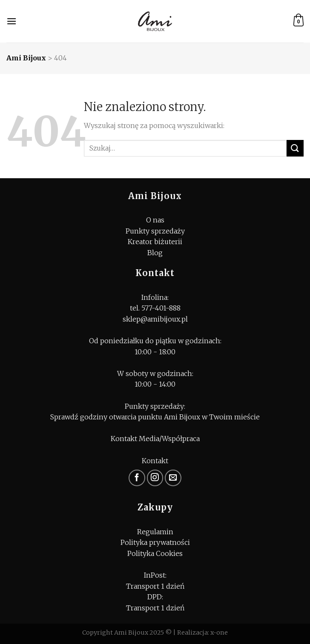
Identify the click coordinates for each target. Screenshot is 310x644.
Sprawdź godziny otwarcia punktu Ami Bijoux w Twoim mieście (155, 417)
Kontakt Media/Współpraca (155, 439)
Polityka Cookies (155, 553)
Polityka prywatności (155, 542)
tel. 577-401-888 (155, 308)
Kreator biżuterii (155, 242)
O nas (155, 220)
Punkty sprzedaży (155, 231)
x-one (219, 633)
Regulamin (155, 532)
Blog (155, 253)
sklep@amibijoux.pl (155, 319)
